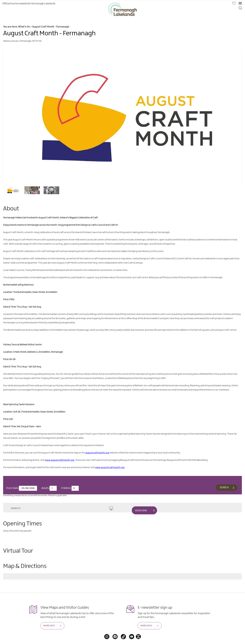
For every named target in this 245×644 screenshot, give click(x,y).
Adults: (45, 488)
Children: (66, 488)
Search (224, 488)
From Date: (13, 488)
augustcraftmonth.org (97, 453)
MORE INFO (49, 626)
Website (62, 508)
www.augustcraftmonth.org (60, 460)
